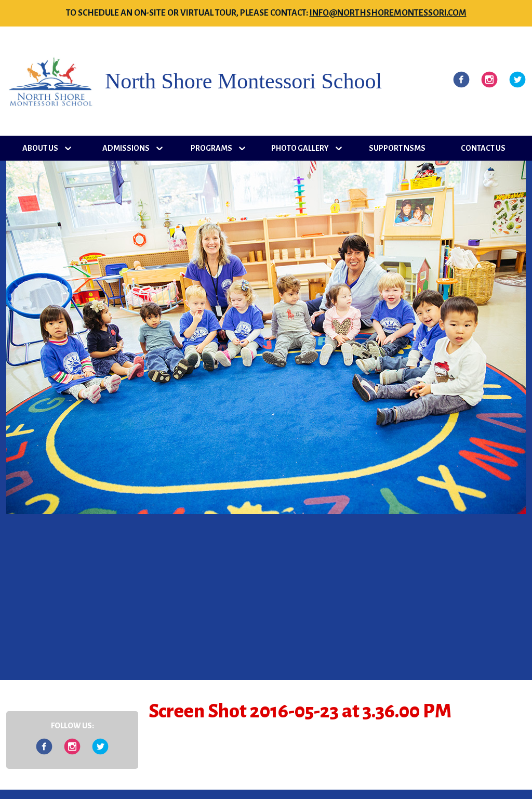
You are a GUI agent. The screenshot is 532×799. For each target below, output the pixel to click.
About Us (40, 148)
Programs (211, 148)
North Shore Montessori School (243, 81)
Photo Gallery (300, 148)
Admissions (126, 148)
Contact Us (483, 148)
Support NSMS (397, 148)
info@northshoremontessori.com (388, 13)
